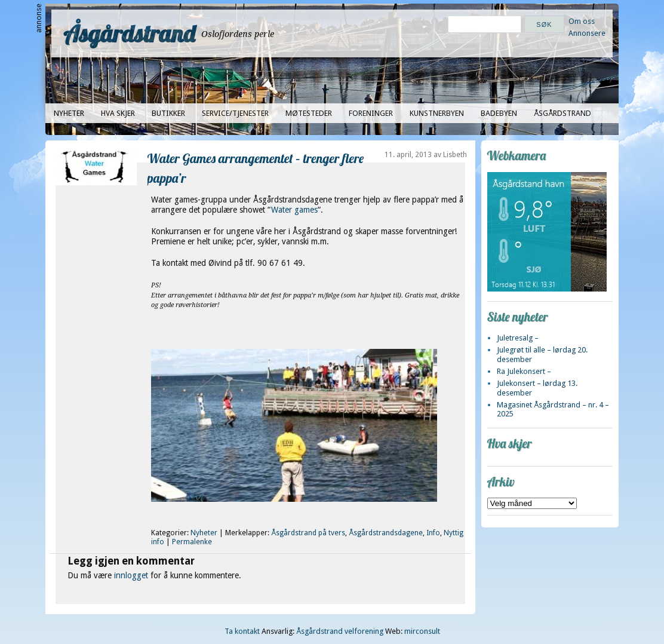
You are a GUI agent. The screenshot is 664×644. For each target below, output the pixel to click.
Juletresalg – (518, 338)
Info (433, 533)
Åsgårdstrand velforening (340, 631)
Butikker (168, 113)
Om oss (582, 21)
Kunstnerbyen (437, 113)
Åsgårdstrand (129, 33)
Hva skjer (118, 113)
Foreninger (371, 113)
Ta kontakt (242, 631)
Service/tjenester (235, 113)
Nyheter (69, 113)
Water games (294, 210)
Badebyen (499, 113)
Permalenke (192, 542)
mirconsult (422, 631)
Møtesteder (309, 113)
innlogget (131, 575)
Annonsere (587, 33)
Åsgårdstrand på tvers (308, 533)
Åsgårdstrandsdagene (386, 533)
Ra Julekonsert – (524, 371)
